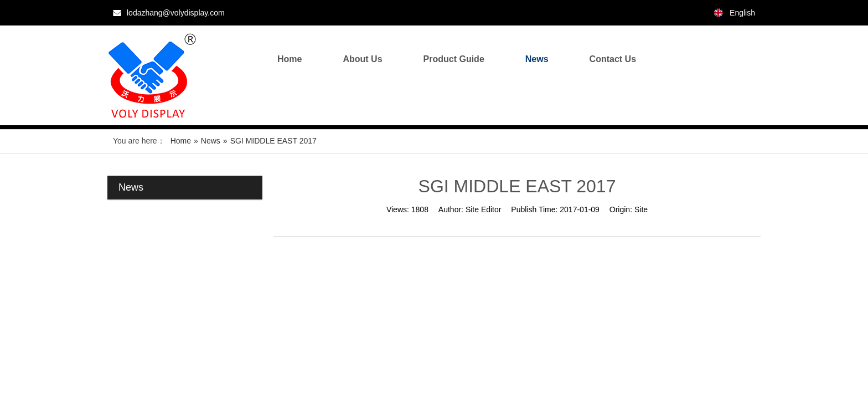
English (742, 13)
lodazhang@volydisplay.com (176, 13)
